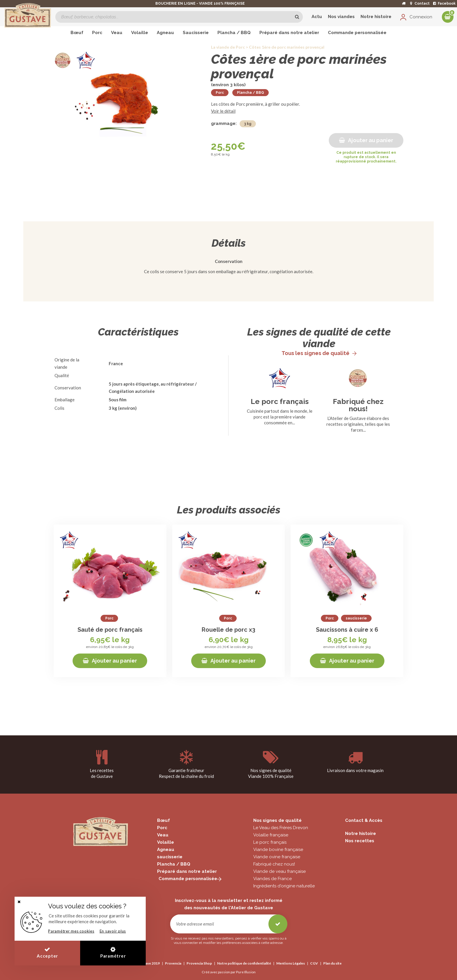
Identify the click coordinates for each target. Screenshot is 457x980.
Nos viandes (341, 17)
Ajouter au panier (366, 140)
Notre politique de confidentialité (244, 963)
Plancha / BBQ (251, 93)
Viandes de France (273, 879)
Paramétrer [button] (113, 952)
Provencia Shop (199, 963)
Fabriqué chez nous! (358, 405)
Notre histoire (376, 17)
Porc (220, 93)
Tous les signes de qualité (319, 353)
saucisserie (170, 857)
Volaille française (271, 835)
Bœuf (164, 820)
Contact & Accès (364, 820)
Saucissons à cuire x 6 (347, 630)
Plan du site (332, 963)
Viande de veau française (280, 871)
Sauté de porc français (110, 630)
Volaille (166, 842)
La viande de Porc (228, 47)
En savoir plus (113, 931)
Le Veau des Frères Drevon (281, 828)
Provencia (173, 963)
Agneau (166, 850)
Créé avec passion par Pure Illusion (229, 972)
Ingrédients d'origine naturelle (284, 886)
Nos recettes (360, 841)
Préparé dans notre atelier (187, 871)
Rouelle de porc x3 (228, 630)
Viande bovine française (278, 850)
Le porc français (280, 401)
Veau (163, 835)
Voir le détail (223, 111)
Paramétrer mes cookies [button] (71, 931)
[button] (19, 902)
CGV (314, 963)
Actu (317, 17)
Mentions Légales (291, 963)
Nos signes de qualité (277, 820)
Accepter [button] (47, 952)
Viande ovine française (277, 857)
